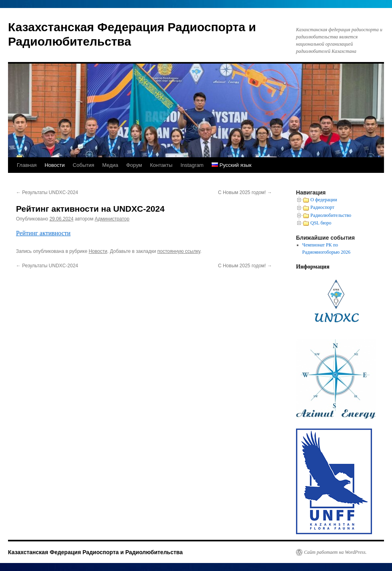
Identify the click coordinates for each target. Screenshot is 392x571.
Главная (27, 165)
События (84, 165)
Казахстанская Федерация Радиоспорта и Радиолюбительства (95, 552)
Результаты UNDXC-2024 (47, 192)
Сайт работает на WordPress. (335, 552)
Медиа (110, 165)
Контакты (161, 165)
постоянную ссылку (179, 251)
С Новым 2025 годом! (245, 192)
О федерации (324, 200)
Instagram (192, 165)
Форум (134, 165)
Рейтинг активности (43, 233)
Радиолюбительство (331, 215)
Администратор (112, 219)
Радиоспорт (322, 207)
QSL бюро (321, 223)
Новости (54, 165)
